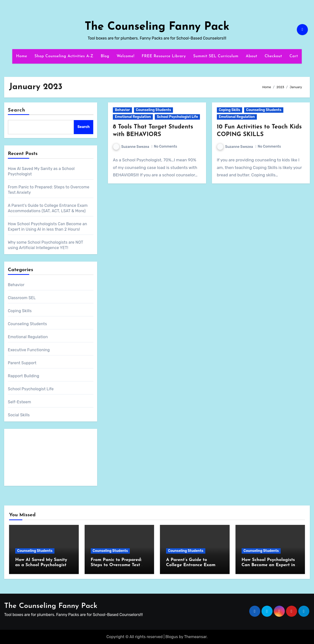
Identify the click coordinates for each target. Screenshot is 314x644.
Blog (105, 56)
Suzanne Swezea (131, 147)
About (252, 56)
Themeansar (196, 637)
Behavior (16, 285)
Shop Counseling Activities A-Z (64, 56)
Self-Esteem (20, 402)
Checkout (273, 56)
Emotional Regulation (28, 337)
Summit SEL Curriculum (216, 56)
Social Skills (19, 415)
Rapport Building (24, 376)
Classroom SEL (22, 298)
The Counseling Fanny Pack (157, 27)
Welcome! (125, 56)
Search (17, 110)
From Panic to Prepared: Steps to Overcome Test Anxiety (116, 565)
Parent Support (22, 363)
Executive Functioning (29, 350)
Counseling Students (27, 324)
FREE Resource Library (164, 56)
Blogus (172, 637)
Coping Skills (20, 311)
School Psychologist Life (31, 389)
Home (21, 56)
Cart (294, 56)
